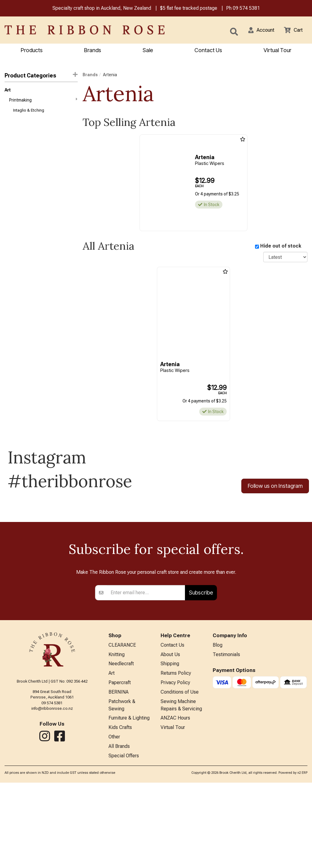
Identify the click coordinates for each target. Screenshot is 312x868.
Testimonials (226, 733)
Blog (218, 723)
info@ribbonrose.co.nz (52, 786)
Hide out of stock (281, 246)
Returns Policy (176, 753)
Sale (148, 51)
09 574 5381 (246, 9)
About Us (170, 733)
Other (114, 821)
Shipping (170, 743)
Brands (93, 51)
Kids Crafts (120, 811)
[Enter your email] (146, 670)
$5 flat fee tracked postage (189, 9)
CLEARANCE (122, 723)
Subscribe (201, 670)
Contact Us (208, 51)
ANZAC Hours (175, 801)
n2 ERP (302, 858)
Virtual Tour (277, 51)
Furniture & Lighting (129, 801)
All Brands (119, 831)
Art (8, 91)
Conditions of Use (180, 773)
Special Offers (124, 841)
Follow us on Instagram (275, 487)
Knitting (117, 733)
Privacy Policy (175, 763)
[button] (257, 30)
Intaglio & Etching (29, 113)
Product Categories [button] (41, 76)
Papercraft (120, 763)
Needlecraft (121, 743)
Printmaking (43, 102)
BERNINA (119, 773)
